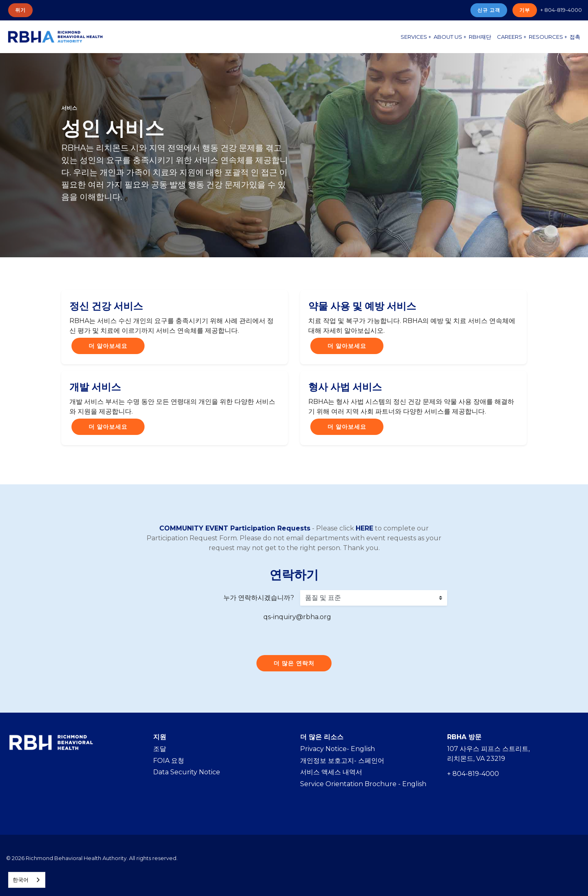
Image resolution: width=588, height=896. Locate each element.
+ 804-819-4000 (561, 10)
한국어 (21, 880)
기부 (525, 10)
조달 (160, 749)
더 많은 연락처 (294, 663)
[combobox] (27, 880)
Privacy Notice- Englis (335, 749)
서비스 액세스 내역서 (331, 772)
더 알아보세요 (108, 346)
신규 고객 (489, 10)
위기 (20, 10)
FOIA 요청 (169, 761)
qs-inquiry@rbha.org (297, 617)
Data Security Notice (187, 772)
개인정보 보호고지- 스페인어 (342, 761)
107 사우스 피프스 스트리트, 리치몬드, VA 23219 (488, 754)
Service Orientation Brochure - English (363, 784)
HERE (364, 528)
